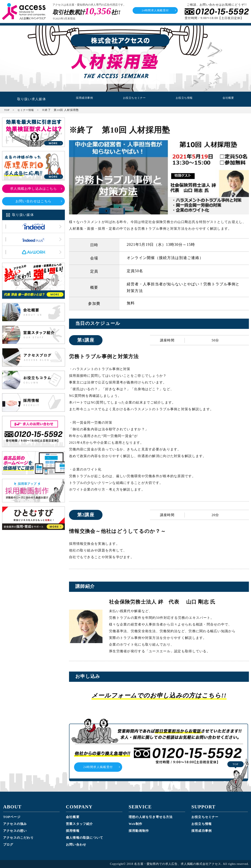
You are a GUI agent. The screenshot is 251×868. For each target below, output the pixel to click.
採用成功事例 (81, 99)
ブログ (8, 845)
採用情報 (73, 831)
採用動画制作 (139, 831)
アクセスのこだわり (19, 838)
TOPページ (12, 817)
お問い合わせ (76, 845)
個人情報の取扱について (85, 838)
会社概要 (229, 99)
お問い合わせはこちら (34, 201)
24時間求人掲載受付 (155, 10)
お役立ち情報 (184, 99)
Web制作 (136, 824)
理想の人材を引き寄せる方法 (151, 817)
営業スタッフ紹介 (79, 824)
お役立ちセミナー (133, 99)
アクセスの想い (15, 831)
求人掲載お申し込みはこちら (34, 189)
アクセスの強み (15, 824)
